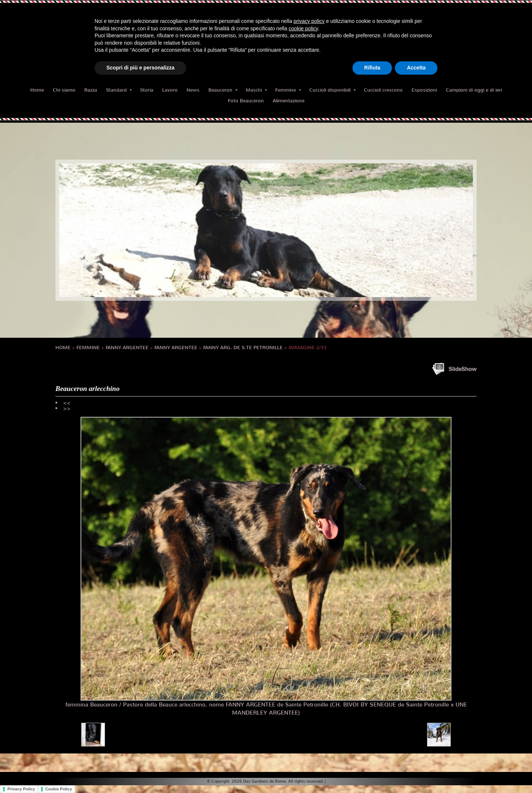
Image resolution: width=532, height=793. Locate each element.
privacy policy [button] (309, 21)
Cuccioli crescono (383, 90)
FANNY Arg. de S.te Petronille (243, 348)
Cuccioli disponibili (332, 90)
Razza (91, 90)
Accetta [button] (416, 68)
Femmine (288, 90)
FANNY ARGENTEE (127, 348)
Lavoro (170, 90)
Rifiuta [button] (372, 68)
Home (37, 90)
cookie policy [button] (303, 28)
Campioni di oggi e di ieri (474, 90)
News (193, 90)
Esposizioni (424, 90)
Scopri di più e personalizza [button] (140, 68)
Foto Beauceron (246, 101)
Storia (147, 90)
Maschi (256, 90)
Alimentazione (289, 101)
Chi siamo (64, 90)
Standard (119, 90)
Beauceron (223, 90)
